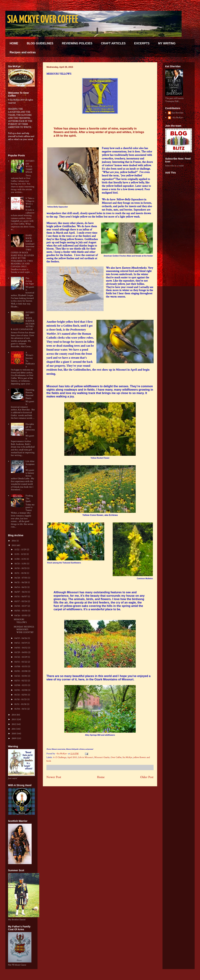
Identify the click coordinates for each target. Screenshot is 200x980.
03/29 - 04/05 (21, 652)
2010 (14, 734)
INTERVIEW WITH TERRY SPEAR (30, 167)
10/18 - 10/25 (21, 568)
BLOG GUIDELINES (40, 43)
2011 (14, 729)
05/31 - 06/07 (21, 597)
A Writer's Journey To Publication (30, 360)
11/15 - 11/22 (20, 554)
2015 (14, 545)
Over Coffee (116, 757)
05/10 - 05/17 (21, 606)
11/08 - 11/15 (21, 559)
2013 (14, 719)
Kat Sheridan (177, 113)
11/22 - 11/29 (21, 550)
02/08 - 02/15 (21, 685)
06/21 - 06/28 (21, 582)
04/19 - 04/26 (21, 638)
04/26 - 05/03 (21, 616)
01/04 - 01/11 (21, 709)
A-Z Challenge (60, 757)
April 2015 (72, 757)
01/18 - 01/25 (21, 699)
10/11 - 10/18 (21, 573)
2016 (14, 541)
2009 (14, 738)
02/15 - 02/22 (21, 681)
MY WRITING (167, 43)
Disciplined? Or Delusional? (30, 428)
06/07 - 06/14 (21, 592)
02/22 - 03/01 (21, 676)
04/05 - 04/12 (21, 648)
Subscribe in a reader (175, 166)
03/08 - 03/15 (21, 667)
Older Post (147, 777)
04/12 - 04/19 (21, 643)
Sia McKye (127, 757)
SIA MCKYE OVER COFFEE (43, 20)
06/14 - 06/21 (21, 587)
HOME (14, 43)
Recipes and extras (23, 52)
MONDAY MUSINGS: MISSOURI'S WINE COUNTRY (24, 630)
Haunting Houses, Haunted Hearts (30, 394)
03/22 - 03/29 (21, 657)
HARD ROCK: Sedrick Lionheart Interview (30, 241)
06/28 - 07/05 (21, 578)
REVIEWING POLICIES (77, 43)
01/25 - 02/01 (21, 695)
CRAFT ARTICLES (113, 43)
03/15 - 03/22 (21, 662)
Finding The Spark (29, 498)
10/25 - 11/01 (21, 564)
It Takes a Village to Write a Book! (30, 202)
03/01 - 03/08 (21, 671)
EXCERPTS (142, 43)
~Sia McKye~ (62, 754)
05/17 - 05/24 (21, 601)
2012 (14, 724)
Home (101, 777)
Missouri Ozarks (102, 757)
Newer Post (54, 777)
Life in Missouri (86, 757)
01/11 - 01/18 (21, 704)
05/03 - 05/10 (21, 611)
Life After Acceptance (30, 464)
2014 (14, 715)
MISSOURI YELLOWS (20, 621)
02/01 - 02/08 (21, 690)
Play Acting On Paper (30, 281)
